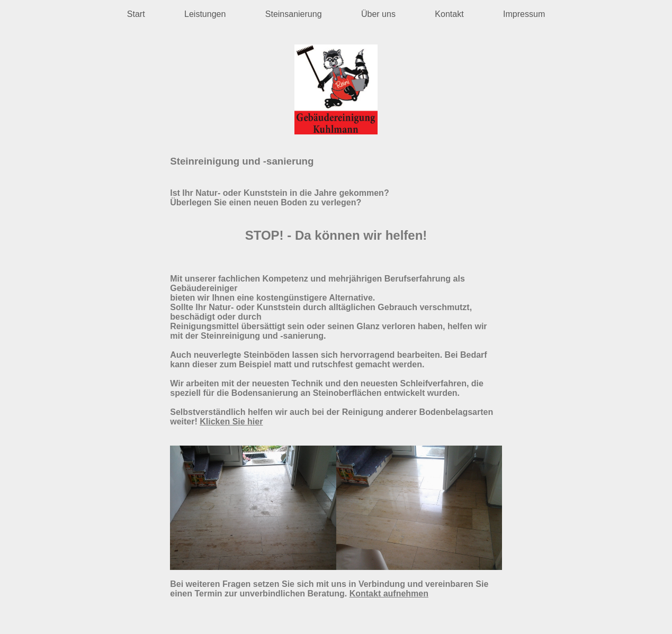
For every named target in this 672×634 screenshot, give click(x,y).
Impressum (524, 14)
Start (136, 14)
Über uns (378, 14)
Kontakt (449, 14)
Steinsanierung (294, 14)
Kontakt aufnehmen (389, 594)
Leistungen (205, 14)
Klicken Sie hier (231, 422)
